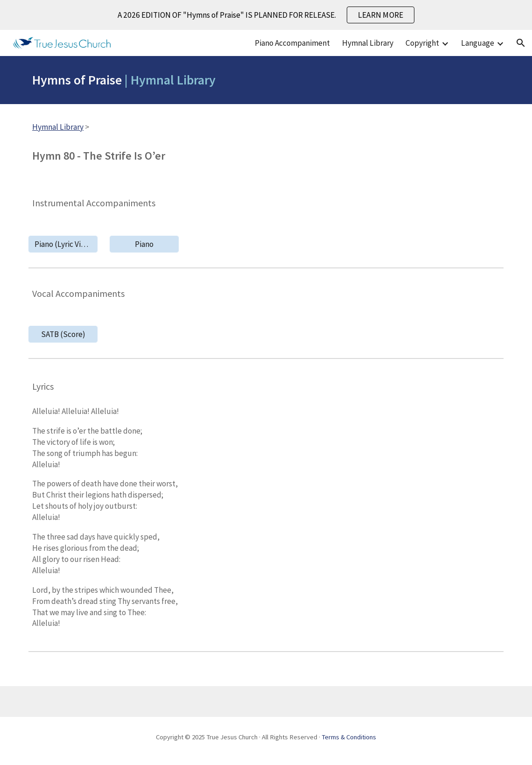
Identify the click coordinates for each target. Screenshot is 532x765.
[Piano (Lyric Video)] (63, 244)
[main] (266, 80)
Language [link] (478, 43)
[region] (266, 15)
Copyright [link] (422, 43)
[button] (521, 43)
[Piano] (144, 244)
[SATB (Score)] (63, 334)
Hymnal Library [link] (368, 43)
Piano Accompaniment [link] (292, 43)
